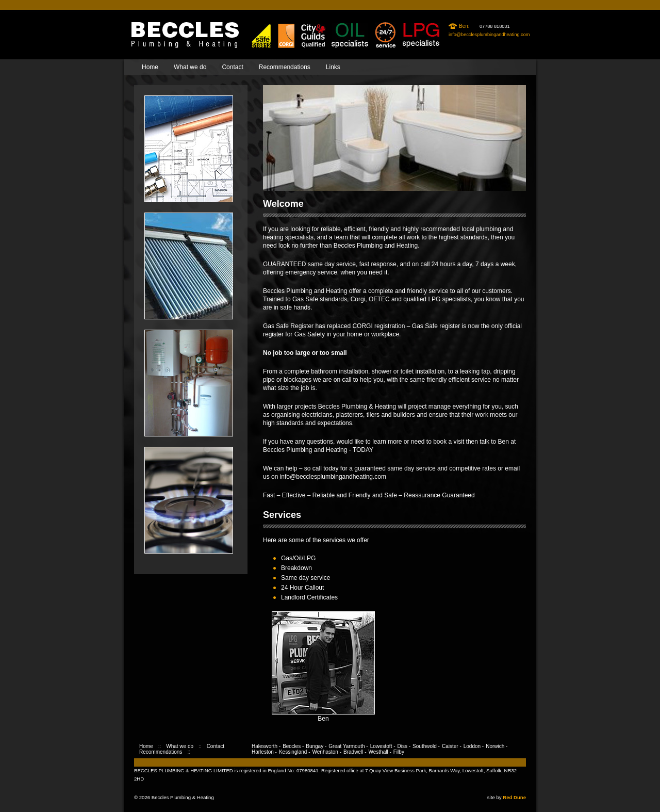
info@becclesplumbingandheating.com (489, 35)
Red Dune (514, 797)
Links (333, 67)
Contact (232, 67)
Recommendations (285, 67)
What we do (190, 67)
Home (150, 67)
